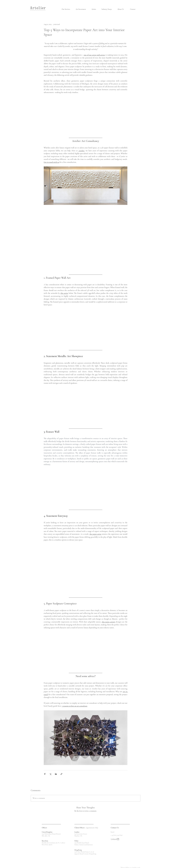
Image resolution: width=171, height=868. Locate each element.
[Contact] (133, 9)
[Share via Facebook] (45, 774)
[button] (67, 9)
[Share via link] (61, 774)
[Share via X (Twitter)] (50, 774)
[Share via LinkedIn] (56, 774)
